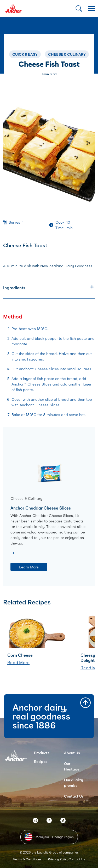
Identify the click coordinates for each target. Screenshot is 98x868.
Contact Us (74, 796)
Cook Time (60, 225)
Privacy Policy (58, 859)
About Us (72, 753)
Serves (14, 222)
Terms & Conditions (27, 859)
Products (42, 753)
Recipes (41, 761)
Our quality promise (74, 783)
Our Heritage (72, 766)
